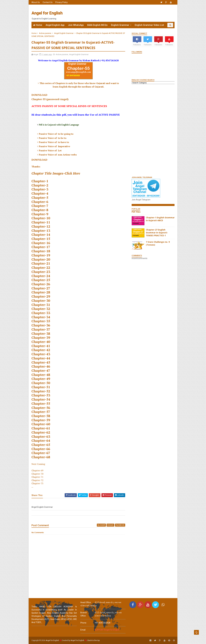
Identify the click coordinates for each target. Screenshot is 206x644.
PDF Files (136, 212)
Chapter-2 (40, 185)
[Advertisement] (122, 13)
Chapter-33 (41, 313)
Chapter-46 (41, 366)
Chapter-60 (41, 424)
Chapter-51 (41, 387)
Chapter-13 (41, 231)
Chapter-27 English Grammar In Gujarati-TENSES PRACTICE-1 (157, 232)
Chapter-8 (40, 210)
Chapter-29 (41, 296)
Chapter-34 (41, 317)
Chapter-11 (41, 222)
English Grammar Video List (149, 25)
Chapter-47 (41, 371)
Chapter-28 (41, 292)
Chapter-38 (41, 334)
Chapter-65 (41, 445)
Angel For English (77, 640)
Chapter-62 (41, 432)
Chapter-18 (41, 251)
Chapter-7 (40, 206)
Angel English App (55, 25)
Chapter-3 (40, 189)
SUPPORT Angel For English (107, 630)
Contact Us (48, 2)
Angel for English (47, 13)
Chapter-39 (41, 338)
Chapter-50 (41, 383)
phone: (84, 623)
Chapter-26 (41, 284)
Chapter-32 (41, 309)
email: (83, 630)
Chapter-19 (41, 255)
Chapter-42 (41, 350)
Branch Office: (84, 614)
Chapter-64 (41, 441)
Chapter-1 (40, 181)
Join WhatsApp (76, 25)
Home (39, 25)
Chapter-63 (41, 437)
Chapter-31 (41, 305)
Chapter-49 (41, 379)
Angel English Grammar (64, 33)
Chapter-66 (41, 449)
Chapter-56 (41, 408)
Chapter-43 (41, 354)
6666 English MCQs (97, 25)
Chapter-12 (41, 226)
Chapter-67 (41, 453)
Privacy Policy (62, 2)
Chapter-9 (40, 214)
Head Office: (86, 602)
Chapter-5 (40, 198)
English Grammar (120, 25)
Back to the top (94, 640)
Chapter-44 (41, 358)
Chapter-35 (41, 321)
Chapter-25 (41, 280)
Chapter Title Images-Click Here (56, 173)
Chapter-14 (41, 235)
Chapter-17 (41, 247)
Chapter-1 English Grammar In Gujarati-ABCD (160, 219)
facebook (120, 525)
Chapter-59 (41, 420)
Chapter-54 (41, 399)
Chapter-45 (41, 362)
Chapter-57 (41, 412)
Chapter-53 (41, 395)
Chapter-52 (41, 391)
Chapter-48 (41, 375)
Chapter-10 (41, 218)
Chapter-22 (41, 268)
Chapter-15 (41, 239)
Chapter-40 (41, 342)
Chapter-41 (41, 346)
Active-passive (45, 33)
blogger (101, 525)
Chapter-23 (41, 272)
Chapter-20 (41, 259)
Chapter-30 (41, 301)
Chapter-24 (41, 276)
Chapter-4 (40, 193)
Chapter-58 (41, 416)
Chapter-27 (41, 288)
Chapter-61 (41, 428)
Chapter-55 (41, 404)
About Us (36, 2)
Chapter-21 (41, 263)
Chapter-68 (41, 457)
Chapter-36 (41, 325)
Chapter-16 (41, 243)
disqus (110, 525)
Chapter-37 (41, 329)
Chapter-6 (40, 202)
